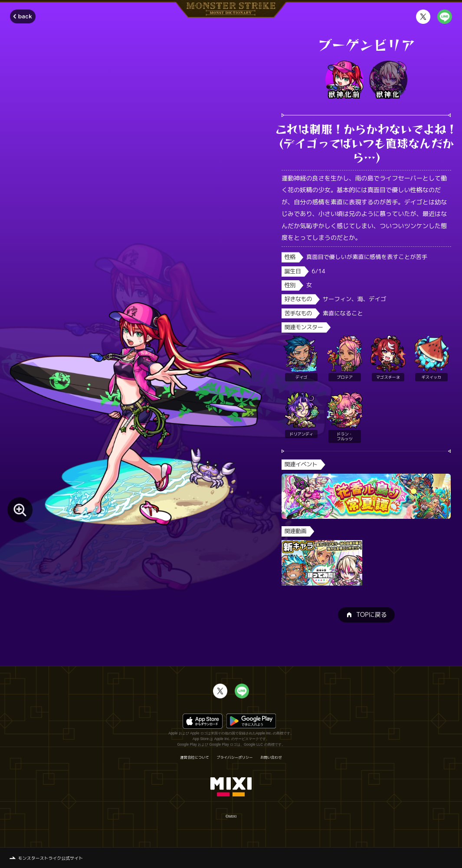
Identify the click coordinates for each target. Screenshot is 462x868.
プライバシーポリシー (234, 757)
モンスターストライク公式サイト (51, 858)
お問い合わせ (271, 757)
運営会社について (195, 757)
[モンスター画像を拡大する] (20, 510)
